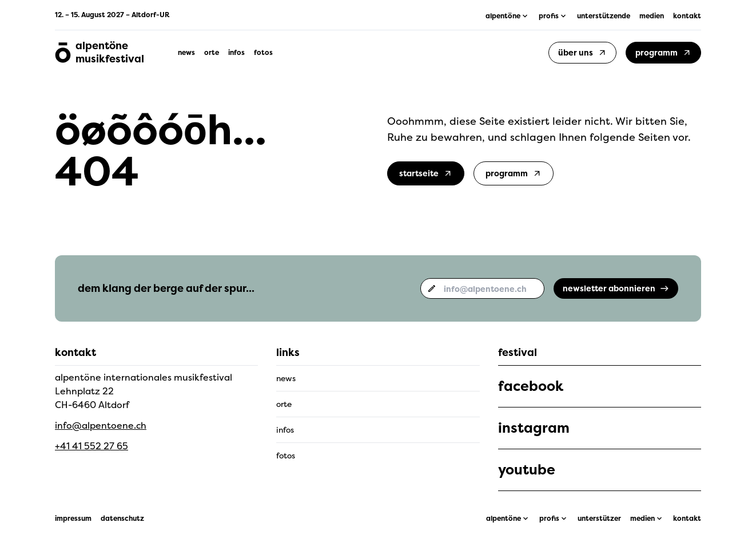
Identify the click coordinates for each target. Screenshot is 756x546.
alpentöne (504, 519)
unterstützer (599, 519)
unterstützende (604, 16)
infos (236, 53)
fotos (263, 53)
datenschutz (122, 519)
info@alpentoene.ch (101, 425)
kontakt (687, 16)
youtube (527, 470)
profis (549, 519)
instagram (534, 428)
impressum (73, 519)
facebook (531, 386)
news (186, 53)
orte (212, 53)
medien (652, 16)
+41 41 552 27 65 (91, 446)
